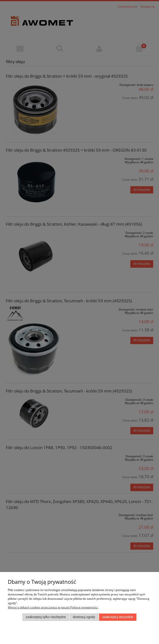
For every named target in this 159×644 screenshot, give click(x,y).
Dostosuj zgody (84, 617)
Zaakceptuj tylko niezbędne (46, 617)
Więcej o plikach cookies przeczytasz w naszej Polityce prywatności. (53, 607)
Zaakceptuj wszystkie (118, 617)
